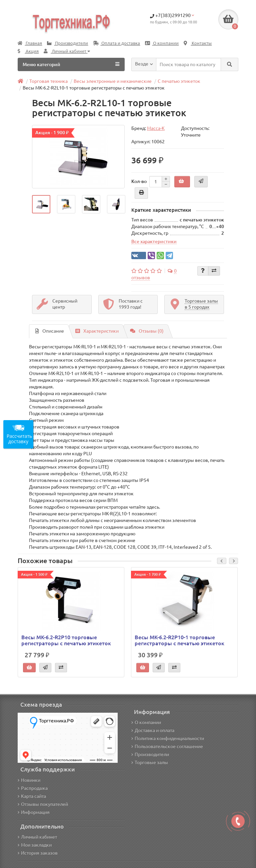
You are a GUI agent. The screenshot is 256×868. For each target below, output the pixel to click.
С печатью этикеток (179, 81)
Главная (30, 43)
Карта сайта (32, 796)
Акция (28, 51)
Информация (34, 812)
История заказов (38, 853)
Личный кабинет (37, 837)
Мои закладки (35, 845)
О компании (162, 43)
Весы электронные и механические (113, 81)
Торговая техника (48, 81)
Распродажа (33, 788)
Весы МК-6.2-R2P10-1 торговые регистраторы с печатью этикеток (179, 640)
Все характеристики (154, 241)
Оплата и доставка (116, 43)
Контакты (198, 43)
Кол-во (139, 181)
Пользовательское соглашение (167, 746)
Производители (67, 43)
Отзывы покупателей (43, 804)
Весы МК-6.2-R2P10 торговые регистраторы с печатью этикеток (66, 640)
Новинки (29, 780)
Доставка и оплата (153, 730)
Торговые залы (150, 762)
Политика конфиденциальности (168, 738)
